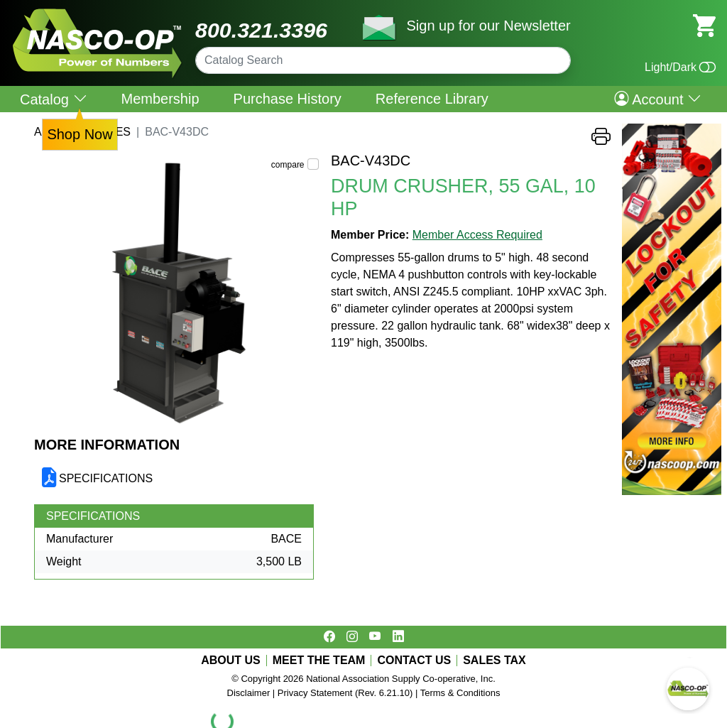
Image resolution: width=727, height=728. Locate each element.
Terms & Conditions (460, 693)
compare (288, 165)
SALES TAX (494, 661)
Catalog (54, 99)
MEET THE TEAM (319, 661)
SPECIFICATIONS (106, 478)
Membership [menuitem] (160, 99)
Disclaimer (249, 693)
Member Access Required (477, 235)
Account (658, 99)
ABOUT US (231, 661)
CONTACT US (414, 661)
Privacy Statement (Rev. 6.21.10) (345, 693)
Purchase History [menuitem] (288, 99)
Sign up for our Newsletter (488, 26)
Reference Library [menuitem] (432, 99)
